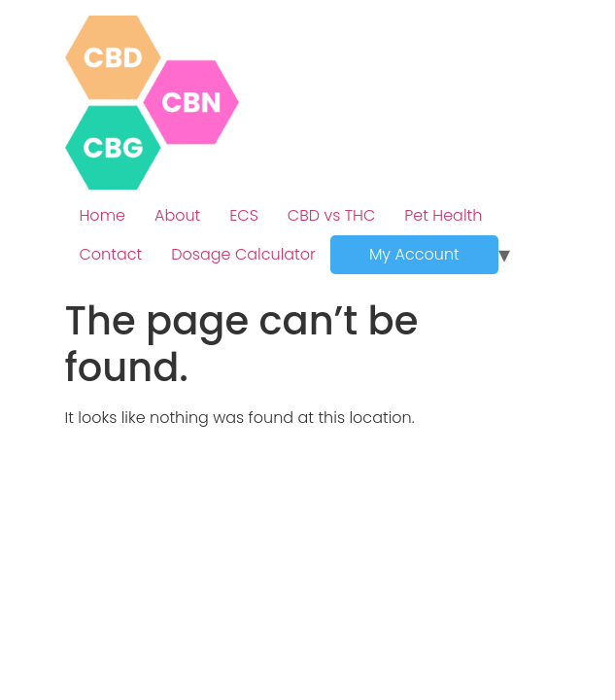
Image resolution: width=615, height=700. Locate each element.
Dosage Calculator (243, 254)
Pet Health (443, 215)
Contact (111, 254)
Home (102, 215)
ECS (244, 215)
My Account (414, 254)
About (177, 215)
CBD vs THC (331, 215)
